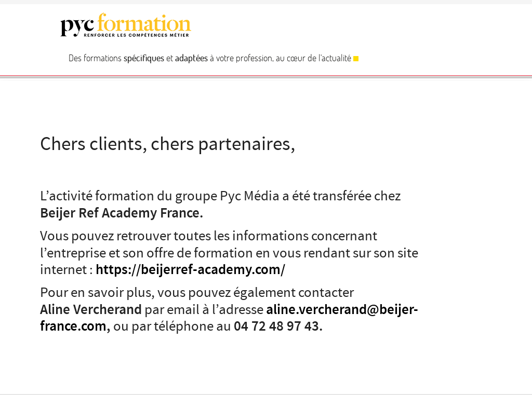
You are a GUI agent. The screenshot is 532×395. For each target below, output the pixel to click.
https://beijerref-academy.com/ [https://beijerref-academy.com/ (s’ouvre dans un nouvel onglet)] (190, 270)
